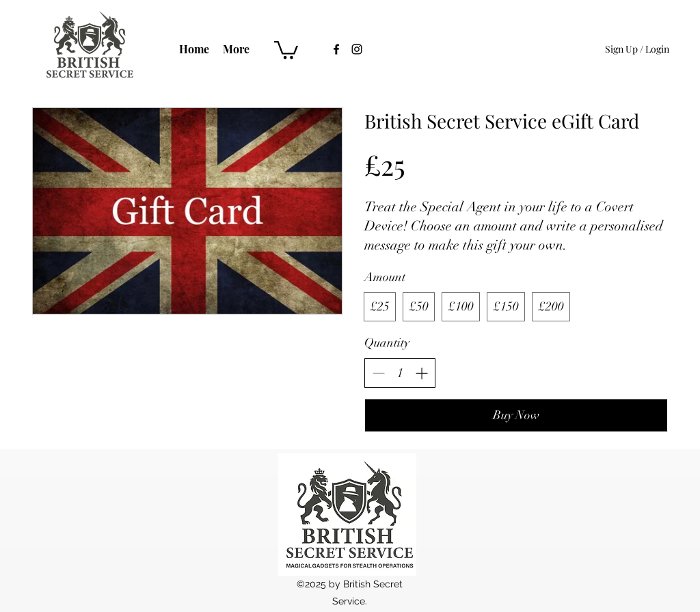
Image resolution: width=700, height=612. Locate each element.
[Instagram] (357, 49)
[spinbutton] (400, 373)
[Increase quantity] (421, 373)
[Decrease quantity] (378, 373)
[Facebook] (336, 49)
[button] (286, 49)
